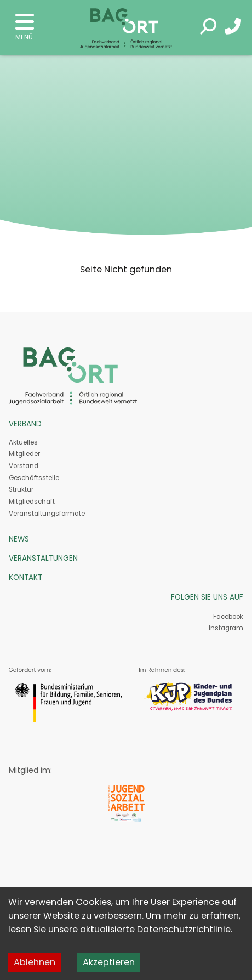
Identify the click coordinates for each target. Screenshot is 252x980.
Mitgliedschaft (32, 502)
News (19, 539)
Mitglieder (24, 454)
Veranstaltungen (43, 558)
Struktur (21, 489)
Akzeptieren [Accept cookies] (109, 962)
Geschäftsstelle (34, 478)
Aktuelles (23, 442)
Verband (25, 424)
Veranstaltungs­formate (47, 514)
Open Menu (25, 22)
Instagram (225, 628)
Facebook (228, 617)
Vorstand (24, 466)
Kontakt (25, 577)
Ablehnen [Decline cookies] (35, 962)
